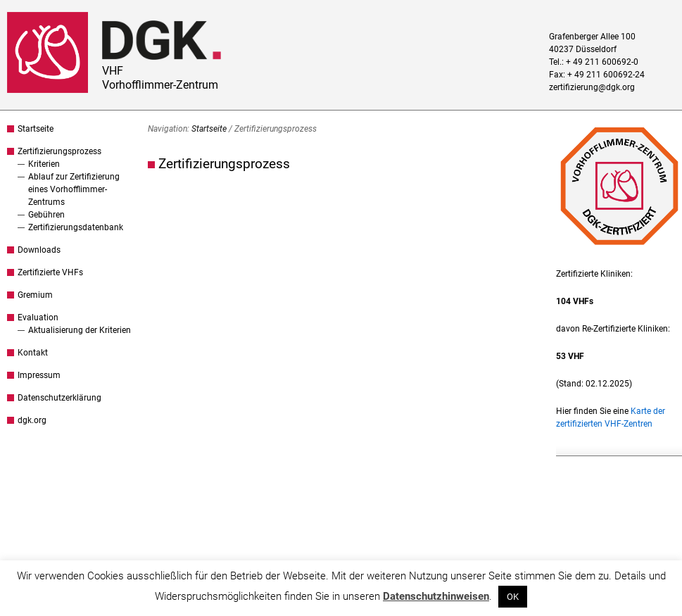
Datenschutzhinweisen (436, 596)
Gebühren (46, 215)
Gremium (35, 295)
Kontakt (33, 353)
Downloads (39, 250)
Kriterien (44, 164)
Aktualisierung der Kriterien (80, 330)
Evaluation (38, 318)
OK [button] (513, 597)
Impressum (39, 375)
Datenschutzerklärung (59, 398)
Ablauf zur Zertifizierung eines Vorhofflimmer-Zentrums (74, 189)
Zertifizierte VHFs (50, 272)
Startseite (36, 129)
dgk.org (32, 420)
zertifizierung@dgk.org (592, 87)
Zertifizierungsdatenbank (76, 227)
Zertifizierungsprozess (59, 151)
